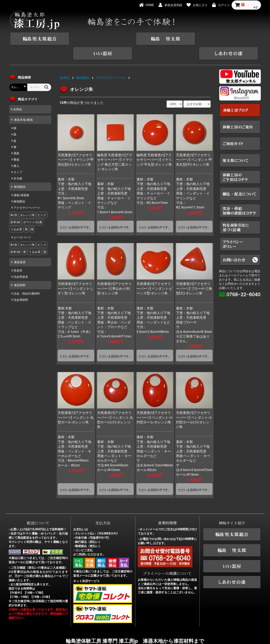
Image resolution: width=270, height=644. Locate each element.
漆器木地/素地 (23, 105)
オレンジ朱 (27, 200)
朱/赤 (14, 200)
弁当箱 (18, 164)
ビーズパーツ (22, 223)
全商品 (18, 95)
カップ (18, 157)
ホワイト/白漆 (33, 207)
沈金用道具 (20, 262)
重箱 (16, 145)
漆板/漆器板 (21, 180)
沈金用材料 (20, 285)
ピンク (42, 200)
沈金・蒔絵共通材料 (26, 279)
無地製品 (19, 172)
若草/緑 (15, 207)
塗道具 (18, 256)
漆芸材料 (19, 270)
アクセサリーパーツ (26, 193)
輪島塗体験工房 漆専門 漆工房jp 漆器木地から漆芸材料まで (135, 626)
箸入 (16, 151)
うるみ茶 (16, 215)
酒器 (16, 139)
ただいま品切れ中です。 (76, 213)
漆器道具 (19, 247)
